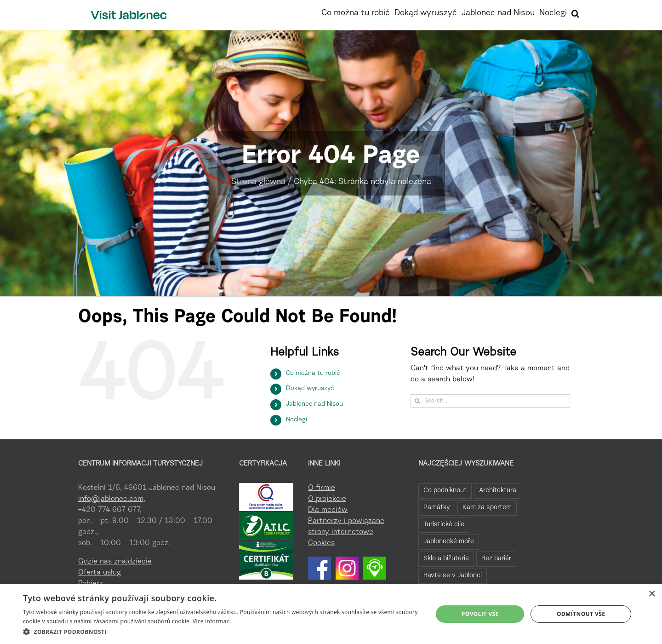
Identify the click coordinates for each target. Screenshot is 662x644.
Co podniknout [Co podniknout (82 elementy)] (445, 491)
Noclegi (297, 420)
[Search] (417, 401)
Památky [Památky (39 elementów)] (437, 508)
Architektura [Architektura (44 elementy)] (498, 491)
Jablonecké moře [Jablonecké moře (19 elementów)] (449, 542)
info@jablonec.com (111, 499)
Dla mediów (328, 510)
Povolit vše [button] (480, 614)
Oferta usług (100, 573)
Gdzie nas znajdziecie (115, 562)
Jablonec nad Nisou (314, 404)
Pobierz (91, 584)
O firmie (322, 488)
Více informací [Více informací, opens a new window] (212, 621)
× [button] (652, 594)
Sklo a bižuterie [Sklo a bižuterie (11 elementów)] (446, 559)
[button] (575, 12)
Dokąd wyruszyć (310, 389)
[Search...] (490, 401)
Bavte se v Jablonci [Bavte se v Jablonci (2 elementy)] (453, 576)
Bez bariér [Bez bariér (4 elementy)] (496, 559)
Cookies (321, 543)
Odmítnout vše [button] (581, 614)
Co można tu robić (313, 374)
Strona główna (258, 182)
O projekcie (327, 499)
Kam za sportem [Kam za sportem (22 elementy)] (487, 508)
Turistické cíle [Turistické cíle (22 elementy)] (444, 525)
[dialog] (331, 614)
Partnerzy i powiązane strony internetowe (346, 527)
